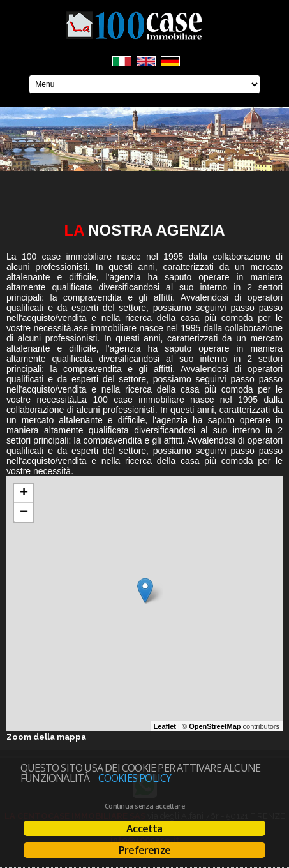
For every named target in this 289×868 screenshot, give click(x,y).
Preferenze (144, 850)
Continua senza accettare (144, 806)
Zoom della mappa (46, 737)
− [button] (24, 513)
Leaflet (165, 726)
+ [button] (24, 493)
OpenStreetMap (215, 726)
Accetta (144, 828)
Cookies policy (135, 778)
